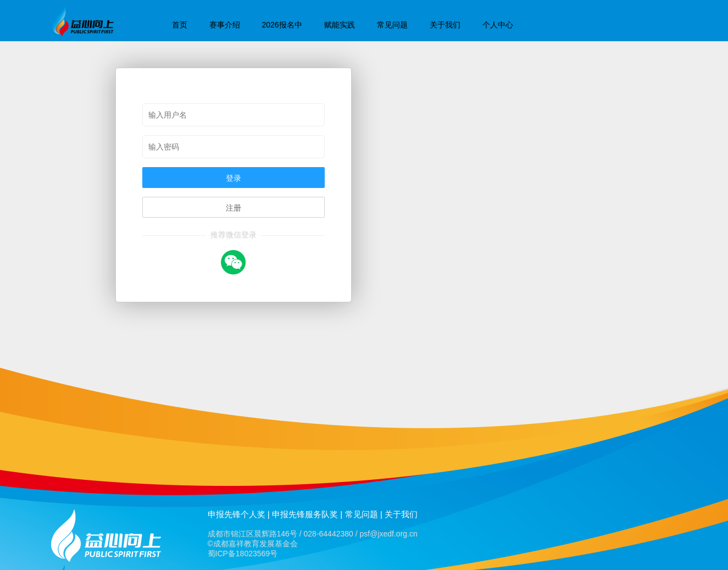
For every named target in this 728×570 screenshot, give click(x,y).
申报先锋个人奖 (237, 514)
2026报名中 (282, 25)
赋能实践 (340, 25)
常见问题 (392, 25)
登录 (234, 178)
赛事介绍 (225, 25)
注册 (234, 208)
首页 (180, 25)
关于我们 (445, 25)
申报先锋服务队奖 (305, 514)
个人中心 (498, 25)
